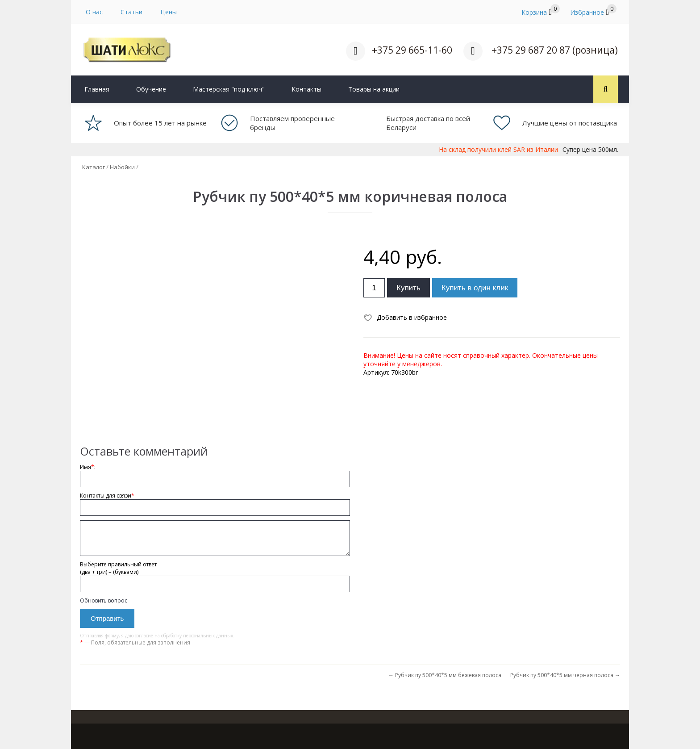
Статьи (131, 12)
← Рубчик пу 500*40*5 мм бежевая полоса (445, 675)
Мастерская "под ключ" (229, 89)
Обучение (151, 89)
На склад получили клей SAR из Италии (513, 149)
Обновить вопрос (104, 600)
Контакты (306, 89)
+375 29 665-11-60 (412, 50)
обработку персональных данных (197, 636)
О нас (94, 12)
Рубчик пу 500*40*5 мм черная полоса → (565, 675)
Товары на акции (374, 89)
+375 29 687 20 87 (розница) (555, 50)
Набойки (122, 167)
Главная (97, 89)
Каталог (94, 167)
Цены (169, 12)
